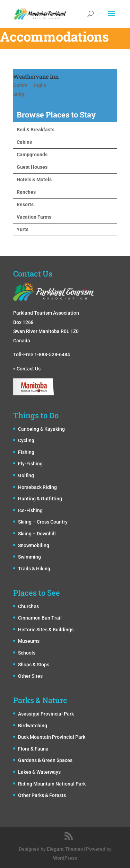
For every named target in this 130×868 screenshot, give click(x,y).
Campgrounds (32, 155)
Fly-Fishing (30, 464)
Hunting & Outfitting (40, 499)
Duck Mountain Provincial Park (52, 737)
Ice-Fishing (30, 510)
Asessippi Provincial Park (46, 714)
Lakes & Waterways (39, 772)
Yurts (23, 229)
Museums (29, 641)
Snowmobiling (34, 545)
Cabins (24, 142)
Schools (27, 653)
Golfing (26, 475)
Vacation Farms (34, 217)
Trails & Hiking (34, 569)
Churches (28, 606)
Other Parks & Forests (42, 795)
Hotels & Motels (34, 179)
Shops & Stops (34, 665)
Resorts (25, 204)
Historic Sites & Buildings (46, 630)
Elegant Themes (65, 849)
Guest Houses (32, 167)
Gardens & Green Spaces (45, 760)
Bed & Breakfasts (36, 130)
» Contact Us (27, 369)
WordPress (65, 858)
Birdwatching (33, 726)
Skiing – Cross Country (43, 522)
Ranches (26, 192)
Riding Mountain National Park (52, 784)
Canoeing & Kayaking (41, 429)
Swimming (29, 557)
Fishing (26, 452)
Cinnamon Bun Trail (40, 618)
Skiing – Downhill (37, 534)
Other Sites (30, 676)
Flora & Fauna (33, 749)
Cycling (26, 440)
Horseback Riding (37, 487)
